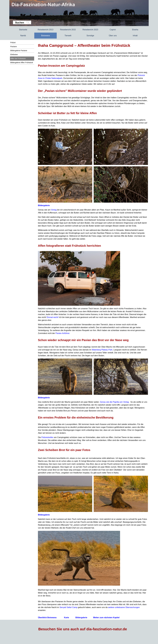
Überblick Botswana (47, 618)
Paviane (14, 47)
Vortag (54, 210)
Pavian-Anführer (62, 333)
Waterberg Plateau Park (102, 350)
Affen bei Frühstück (18, 59)
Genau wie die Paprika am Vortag (114, 402)
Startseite (23, 30)
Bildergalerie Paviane (19, 51)
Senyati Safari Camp (69, 607)
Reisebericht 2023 (90, 30)
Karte (66, 618)
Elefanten (14, 55)
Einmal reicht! (53, 317)
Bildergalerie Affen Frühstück (22, 63)
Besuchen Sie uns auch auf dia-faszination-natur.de (83, 629)
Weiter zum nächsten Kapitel (106, 618)
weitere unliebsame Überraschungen (124, 607)
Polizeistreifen (47, 437)
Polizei (13, 43)
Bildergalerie (44, 205)
